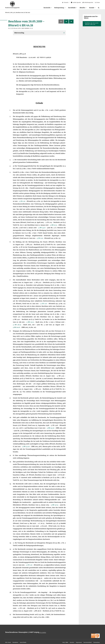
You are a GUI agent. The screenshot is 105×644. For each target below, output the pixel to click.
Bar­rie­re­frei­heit (85, 640)
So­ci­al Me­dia (27, 640)
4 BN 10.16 (17, 327)
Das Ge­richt (41, 8)
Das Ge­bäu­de (69, 8)
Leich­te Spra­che (76, 2)
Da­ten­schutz (96, 640)
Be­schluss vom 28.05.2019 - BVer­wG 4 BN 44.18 (92, 24)
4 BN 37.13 (55, 505)
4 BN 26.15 (17, 325)
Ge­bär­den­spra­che (88, 2)
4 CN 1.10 (22, 201)
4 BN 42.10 (51, 428)
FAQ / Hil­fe (58, 640)
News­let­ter (18, 640)
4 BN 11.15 (54, 225)
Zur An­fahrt (44, 632)
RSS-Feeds (9, 640)
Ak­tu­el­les (81, 8)
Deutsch (65, 3)
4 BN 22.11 (30, 322)
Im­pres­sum (74, 640)
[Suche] (99, 8)
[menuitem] (42, 8)
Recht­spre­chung (55, 8)
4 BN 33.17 (42, 228)
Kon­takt (91, 8)
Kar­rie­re (66, 640)
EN (61, 22)
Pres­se (97, 2)
